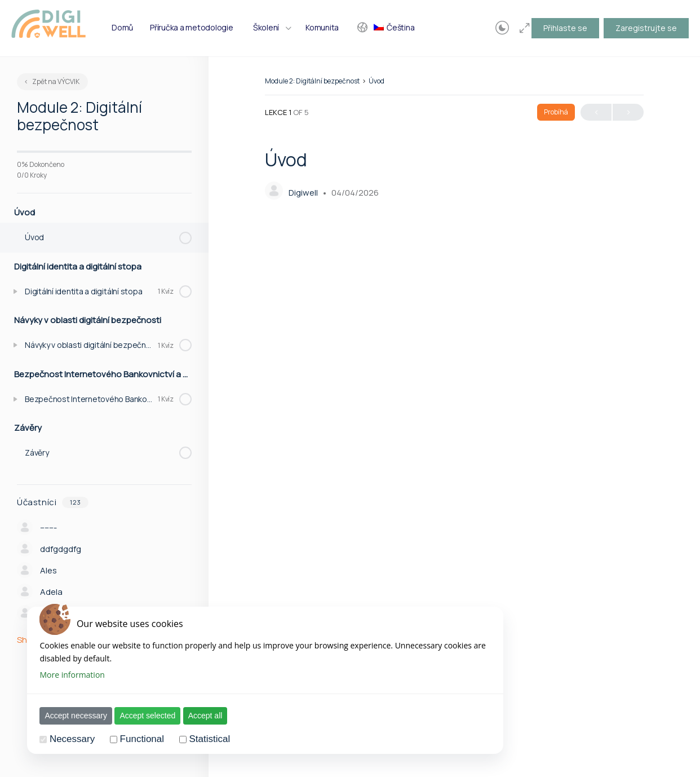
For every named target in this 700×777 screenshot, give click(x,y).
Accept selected (142, 716)
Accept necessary (70, 716)
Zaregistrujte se (646, 28)
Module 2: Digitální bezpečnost (312, 81)
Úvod (376, 81)
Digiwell (304, 193)
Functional (136, 739)
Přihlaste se (565, 28)
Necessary (66, 739)
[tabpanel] (454, 465)
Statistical (204, 739)
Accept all (199, 716)
